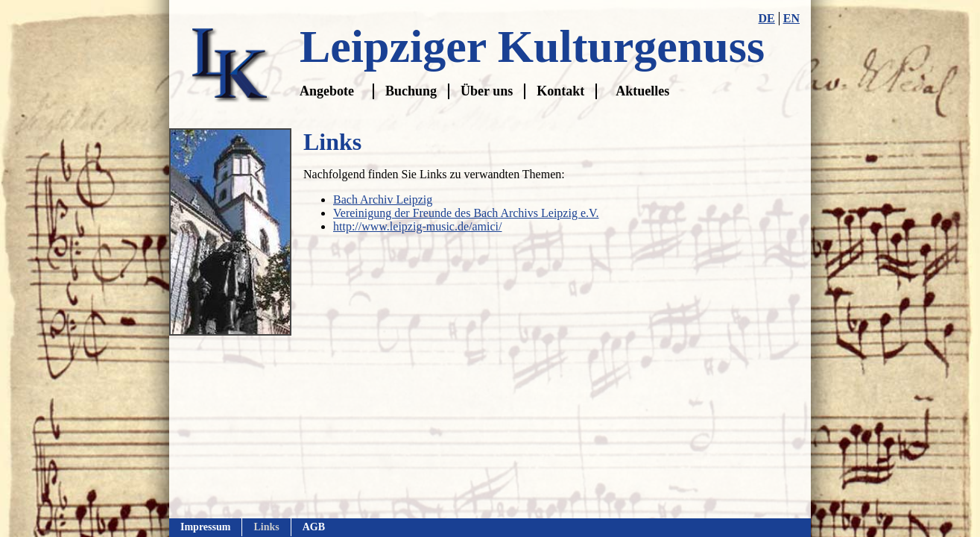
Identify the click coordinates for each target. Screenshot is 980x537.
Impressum (205, 527)
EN (791, 18)
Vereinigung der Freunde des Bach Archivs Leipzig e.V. (466, 213)
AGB (314, 527)
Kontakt (560, 91)
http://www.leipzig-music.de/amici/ (417, 226)
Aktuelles (642, 91)
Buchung (411, 91)
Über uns (487, 91)
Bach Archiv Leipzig (383, 200)
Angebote (327, 91)
